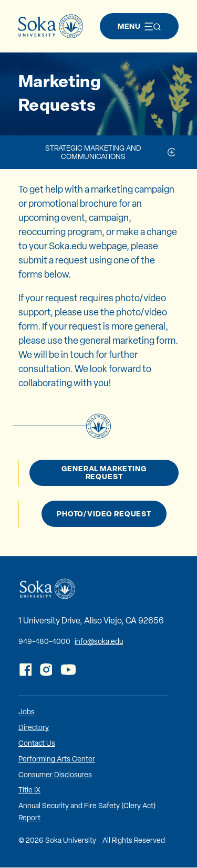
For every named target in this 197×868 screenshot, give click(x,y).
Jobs (27, 712)
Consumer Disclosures (55, 775)
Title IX (29, 790)
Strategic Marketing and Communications (93, 152)
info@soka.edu (99, 641)
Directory (34, 727)
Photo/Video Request (104, 514)
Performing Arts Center (57, 759)
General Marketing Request (104, 472)
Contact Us (37, 743)
